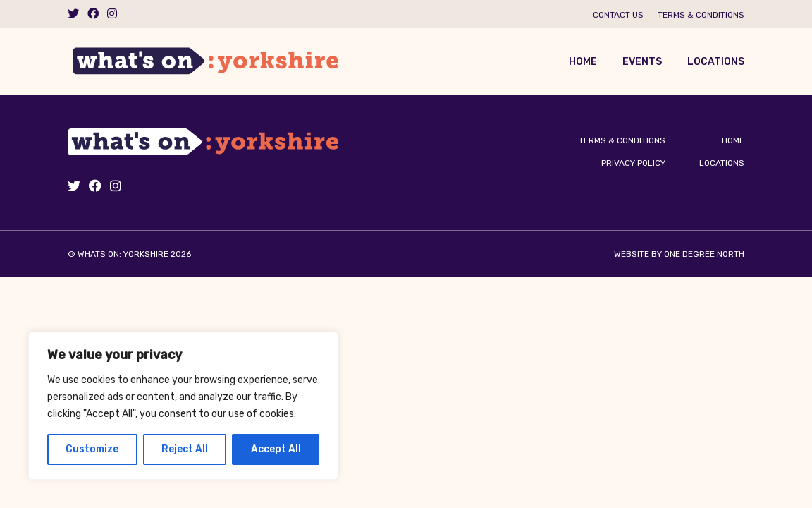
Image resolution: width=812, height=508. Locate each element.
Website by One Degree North (679, 254)
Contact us (618, 15)
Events (642, 62)
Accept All (276, 449)
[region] (183, 406)
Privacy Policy (633, 163)
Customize (92, 449)
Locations (716, 62)
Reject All (185, 449)
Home (583, 62)
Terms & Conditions (701, 15)
